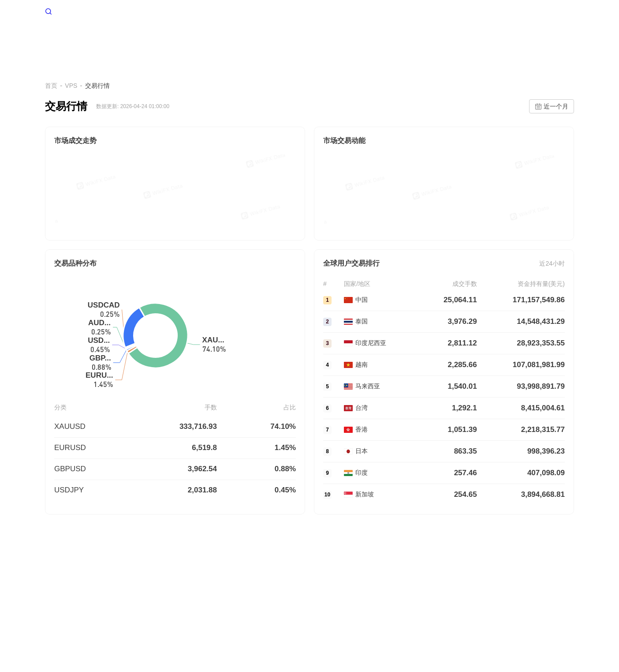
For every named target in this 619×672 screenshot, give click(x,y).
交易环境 (308, 39)
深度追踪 (510, 39)
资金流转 (466, 39)
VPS (227, 39)
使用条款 (121, 599)
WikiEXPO (298, 599)
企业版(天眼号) (225, 599)
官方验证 (265, 599)
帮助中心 (554, 39)
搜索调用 (185, 599)
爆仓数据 (352, 39)
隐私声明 (153, 599)
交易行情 (421, 39)
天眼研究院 (336, 599)
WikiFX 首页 (70, 11)
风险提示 (89, 599)
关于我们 (57, 599)
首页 (197, 39)
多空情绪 (264, 39)
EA (387, 39)
